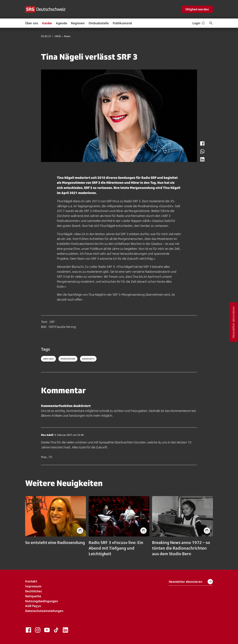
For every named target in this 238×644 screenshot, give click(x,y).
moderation (68, 359)
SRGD (58, 36)
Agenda (61, 23)
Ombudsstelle (99, 23)
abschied (48, 359)
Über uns (32, 23)
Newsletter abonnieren (191, 582)
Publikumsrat (122, 23)
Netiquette (33, 596)
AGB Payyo (33, 606)
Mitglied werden (197, 9)
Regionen (78, 23)
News (67, 36)
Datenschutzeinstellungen (44, 611)
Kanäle (47, 23)
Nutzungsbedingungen (42, 601)
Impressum (33, 586)
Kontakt (31, 581)
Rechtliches (33, 591)
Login (199, 23)
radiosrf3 (88, 359)
